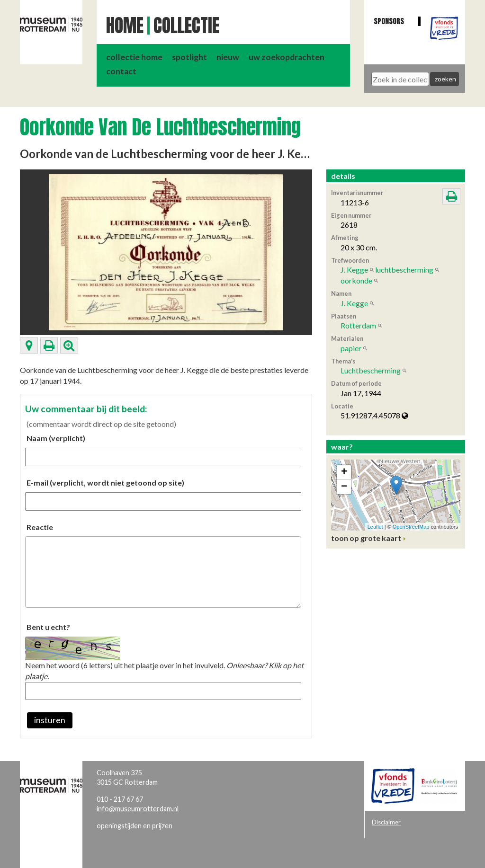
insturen (50, 720)
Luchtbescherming (371, 370)
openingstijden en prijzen (135, 826)
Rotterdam (358, 325)
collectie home (134, 57)
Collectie (186, 26)
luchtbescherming (404, 270)
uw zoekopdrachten (287, 57)
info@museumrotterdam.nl (138, 809)
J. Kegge (354, 270)
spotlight (189, 57)
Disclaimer (386, 822)
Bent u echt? (48, 627)
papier (351, 348)
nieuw (228, 57)
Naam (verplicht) (56, 438)
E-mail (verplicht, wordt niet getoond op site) (105, 483)
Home (125, 26)
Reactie (40, 527)
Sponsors (389, 21)
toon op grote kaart (366, 538)
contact (121, 71)
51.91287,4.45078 (374, 415)
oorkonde (356, 280)
